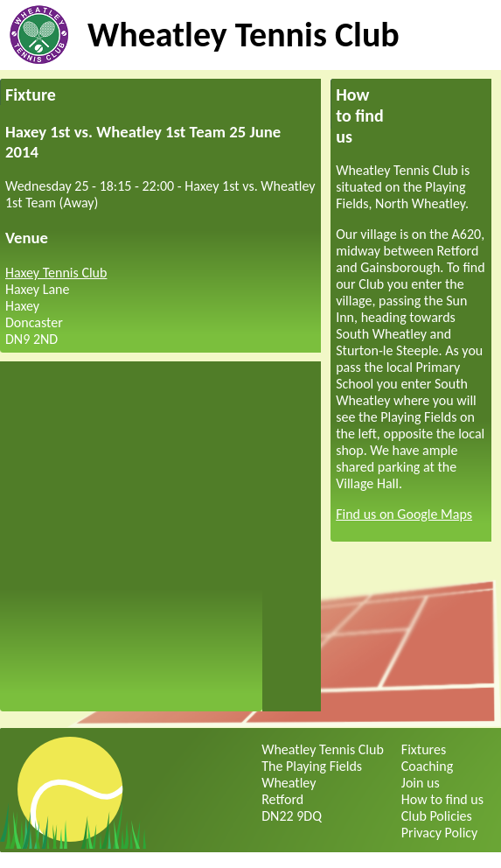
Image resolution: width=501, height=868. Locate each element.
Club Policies (437, 816)
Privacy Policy (440, 833)
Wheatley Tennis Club (244, 35)
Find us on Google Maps (404, 514)
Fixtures (424, 749)
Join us (421, 783)
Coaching (427, 766)
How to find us (442, 799)
